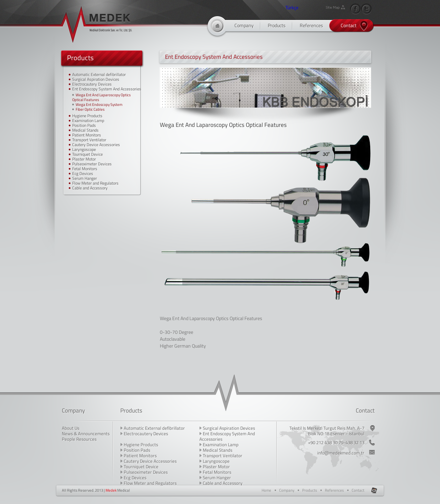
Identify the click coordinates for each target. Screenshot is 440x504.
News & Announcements (86, 434)
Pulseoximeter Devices (92, 164)
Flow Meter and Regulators (95, 183)
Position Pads (84, 125)
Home (266, 490)
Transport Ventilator (89, 140)
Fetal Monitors (85, 169)
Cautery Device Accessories (96, 145)
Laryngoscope (84, 149)
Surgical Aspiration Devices (96, 79)
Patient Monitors (87, 135)
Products (277, 25)
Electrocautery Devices (92, 84)
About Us (71, 428)
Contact (349, 25)
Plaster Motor (84, 159)
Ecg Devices (83, 173)
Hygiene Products (87, 116)
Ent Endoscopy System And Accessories (107, 89)
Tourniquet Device (87, 154)
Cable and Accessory (90, 188)
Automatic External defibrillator (99, 74)
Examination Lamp (88, 120)
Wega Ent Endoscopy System (99, 105)
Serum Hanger (85, 178)
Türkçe (292, 7)
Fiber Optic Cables (90, 109)
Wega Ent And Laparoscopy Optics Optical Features (101, 97)
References (311, 25)
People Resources (79, 439)
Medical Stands (85, 130)
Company (244, 25)
